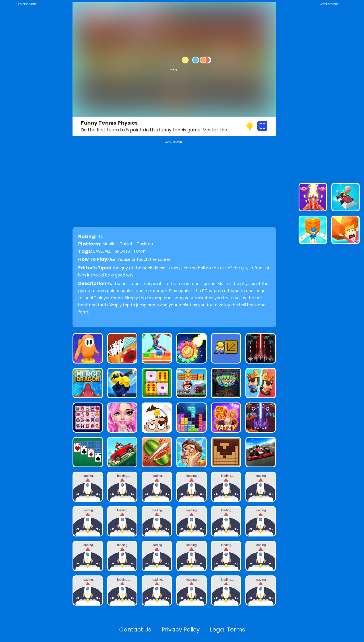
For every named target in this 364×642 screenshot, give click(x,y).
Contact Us (135, 629)
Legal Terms (227, 629)
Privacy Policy (181, 629)
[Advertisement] (27, 92)
